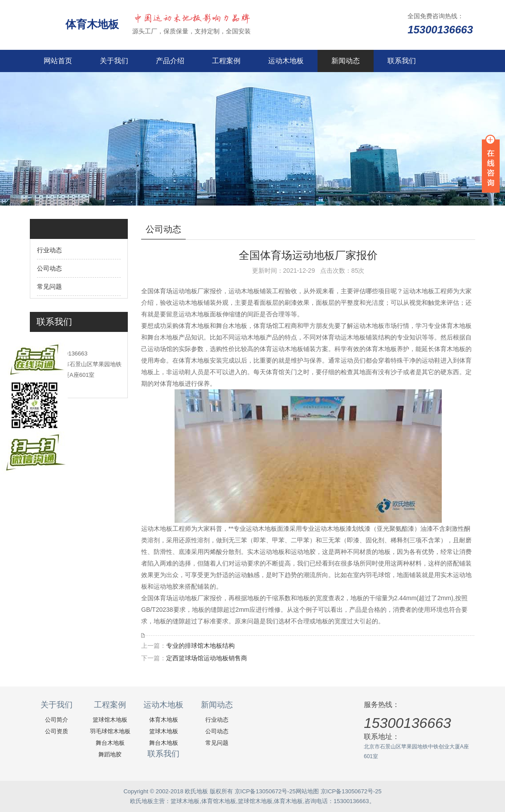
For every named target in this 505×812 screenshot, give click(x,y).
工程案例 (226, 61)
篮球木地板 (164, 731)
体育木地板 (92, 24)
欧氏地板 (142, 801)
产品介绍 (170, 61)
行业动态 (49, 250)
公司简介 (57, 720)
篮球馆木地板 (110, 720)
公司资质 (57, 731)
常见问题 (49, 287)
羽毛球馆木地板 (110, 731)
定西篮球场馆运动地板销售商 (207, 658)
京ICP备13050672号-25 (265, 791)
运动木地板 (286, 61)
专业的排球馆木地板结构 (200, 646)
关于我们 (114, 61)
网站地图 (307, 791)
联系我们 (402, 61)
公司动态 (49, 268)
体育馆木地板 (219, 801)
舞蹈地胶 (110, 754)
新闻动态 (346, 61)
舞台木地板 (110, 743)
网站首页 (58, 61)
